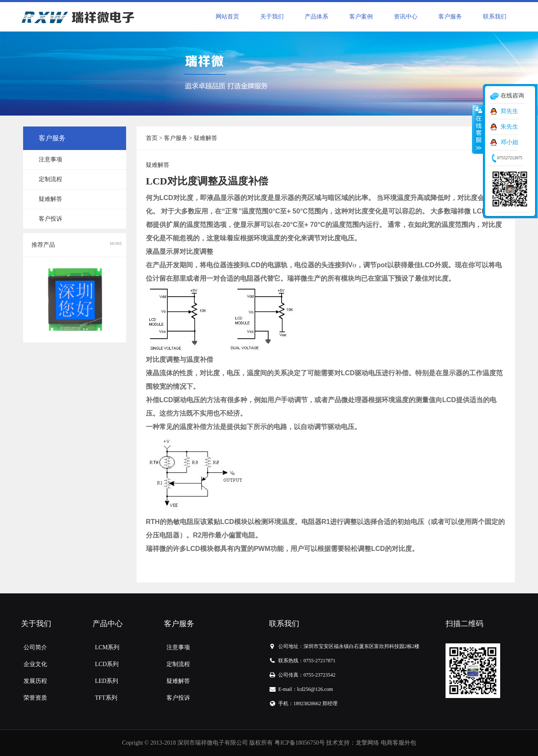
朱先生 (509, 127)
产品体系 (316, 17)
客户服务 (450, 17)
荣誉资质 (35, 698)
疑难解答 (50, 199)
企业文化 (35, 664)
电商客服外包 (398, 743)
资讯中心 (406, 17)
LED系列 (107, 681)
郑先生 (509, 111)
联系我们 (495, 17)
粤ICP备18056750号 (300, 743)
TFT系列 (106, 698)
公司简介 (35, 647)
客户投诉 (50, 219)
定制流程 (50, 179)
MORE (116, 244)
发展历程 (35, 681)
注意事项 (50, 159)
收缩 (478, 129)
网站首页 (227, 17)
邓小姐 (509, 142)
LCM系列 (107, 647)
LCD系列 (107, 664)
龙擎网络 (367, 743)
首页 (152, 138)
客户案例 (361, 17)
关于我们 (272, 17)
